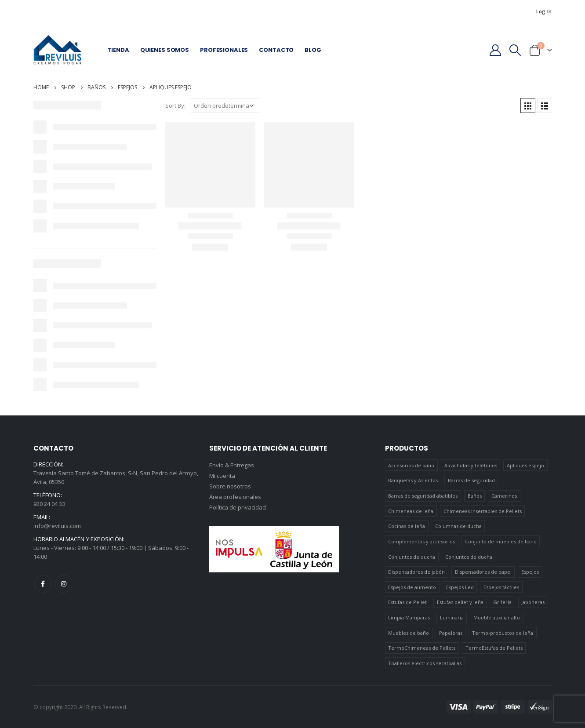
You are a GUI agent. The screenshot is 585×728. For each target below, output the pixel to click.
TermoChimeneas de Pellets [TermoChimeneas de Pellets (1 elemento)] (422, 648)
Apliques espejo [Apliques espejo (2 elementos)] (525, 465)
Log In (544, 11)
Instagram (64, 584)
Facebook (43, 584)
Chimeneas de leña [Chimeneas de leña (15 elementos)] (411, 511)
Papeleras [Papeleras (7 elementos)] (451, 633)
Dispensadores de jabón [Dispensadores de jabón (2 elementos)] (416, 572)
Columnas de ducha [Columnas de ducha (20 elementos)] (458, 526)
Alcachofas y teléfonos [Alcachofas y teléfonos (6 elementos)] (471, 465)
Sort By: (175, 106)
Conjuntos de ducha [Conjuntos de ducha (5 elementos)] (469, 557)
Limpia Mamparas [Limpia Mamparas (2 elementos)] (409, 617)
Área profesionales (235, 497)
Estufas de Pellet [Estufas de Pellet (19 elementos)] (407, 602)
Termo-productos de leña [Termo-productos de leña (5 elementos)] (503, 633)
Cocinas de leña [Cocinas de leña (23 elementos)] (407, 526)
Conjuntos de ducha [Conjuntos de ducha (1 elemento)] (412, 557)
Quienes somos (165, 50)
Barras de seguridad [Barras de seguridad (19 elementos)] (471, 480)
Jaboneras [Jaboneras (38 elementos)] (533, 602)
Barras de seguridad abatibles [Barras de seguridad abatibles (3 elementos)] (423, 496)
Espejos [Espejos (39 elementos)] (530, 572)
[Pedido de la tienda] (225, 106)
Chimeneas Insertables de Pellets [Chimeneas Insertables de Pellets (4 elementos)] (483, 511)
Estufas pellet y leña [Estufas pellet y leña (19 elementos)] (460, 602)
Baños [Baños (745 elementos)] (475, 496)
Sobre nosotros (230, 486)
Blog (313, 50)
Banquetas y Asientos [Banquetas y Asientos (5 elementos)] (413, 480)
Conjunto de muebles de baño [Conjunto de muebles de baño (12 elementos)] (501, 541)
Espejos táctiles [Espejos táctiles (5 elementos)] (501, 587)
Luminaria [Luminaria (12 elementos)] (452, 617)
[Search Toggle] (515, 50)
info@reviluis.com (57, 526)
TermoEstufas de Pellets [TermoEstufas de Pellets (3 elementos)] (494, 648)
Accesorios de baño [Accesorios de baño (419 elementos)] (411, 465)
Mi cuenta (222, 476)
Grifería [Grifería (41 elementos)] (502, 602)
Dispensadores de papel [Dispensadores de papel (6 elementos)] (483, 572)
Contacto (276, 50)
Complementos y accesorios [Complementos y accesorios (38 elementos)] (421, 541)
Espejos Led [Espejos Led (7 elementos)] (460, 587)
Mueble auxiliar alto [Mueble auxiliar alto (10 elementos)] (497, 617)
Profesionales (224, 50)
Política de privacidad (238, 507)
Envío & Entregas (232, 465)
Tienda (118, 50)
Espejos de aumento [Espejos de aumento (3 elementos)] (412, 587)
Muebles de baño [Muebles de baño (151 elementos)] (409, 633)
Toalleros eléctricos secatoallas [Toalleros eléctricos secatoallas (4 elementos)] (425, 663)
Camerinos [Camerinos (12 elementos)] (504, 496)
